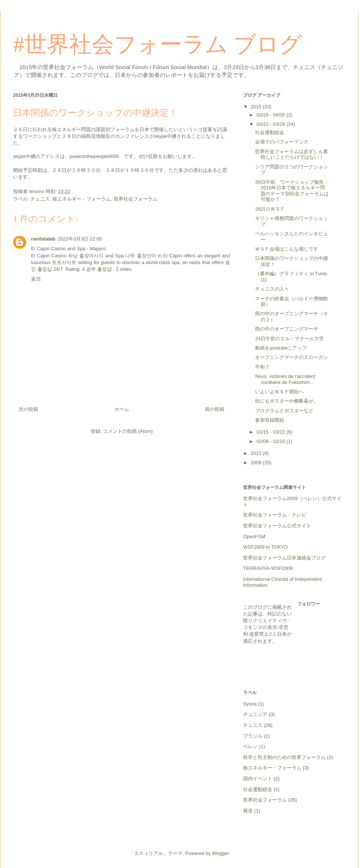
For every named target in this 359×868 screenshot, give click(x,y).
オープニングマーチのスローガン (292, 357)
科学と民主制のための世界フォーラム (284, 757)
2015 (257, 107)
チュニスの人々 (272, 289)
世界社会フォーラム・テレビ (275, 515)
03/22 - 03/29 (271, 124)
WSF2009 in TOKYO (266, 547)
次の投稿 (28, 409)
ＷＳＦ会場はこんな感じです (287, 249)
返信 (36, 279)
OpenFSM (254, 537)
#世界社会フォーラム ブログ (157, 44)
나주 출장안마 (141, 256)
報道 (248, 811)
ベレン (250, 746)
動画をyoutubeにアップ (281, 348)
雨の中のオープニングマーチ (287, 329)
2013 (257, 453)
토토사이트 (64, 262)
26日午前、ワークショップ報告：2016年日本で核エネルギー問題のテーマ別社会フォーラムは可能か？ (292, 191)
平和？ (262, 367)
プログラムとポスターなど (284, 411)
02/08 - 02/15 (271, 441)
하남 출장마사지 (86, 256)
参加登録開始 (270, 420)
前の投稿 (215, 409)
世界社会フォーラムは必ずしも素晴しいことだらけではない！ (292, 154)
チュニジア (255, 714)
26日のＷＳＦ (270, 209)
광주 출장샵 (99, 269)
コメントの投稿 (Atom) (128, 431)
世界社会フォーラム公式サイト (277, 526)
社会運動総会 (270, 132)
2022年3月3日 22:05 (80, 239)
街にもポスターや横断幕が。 (287, 401)
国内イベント (258, 779)
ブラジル (253, 736)
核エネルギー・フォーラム (82, 199)
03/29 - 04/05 (271, 115)
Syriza (250, 704)
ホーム (122, 409)
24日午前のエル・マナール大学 (289, 339)
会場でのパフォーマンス (282, 142)
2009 (257, 463)
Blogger (220, 853)
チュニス (40, 199)
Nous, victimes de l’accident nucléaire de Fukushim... (285, 379)
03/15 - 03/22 (271, 432)
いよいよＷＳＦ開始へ (279, 392)
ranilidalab (43, 239)
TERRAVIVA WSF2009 (268, 568)
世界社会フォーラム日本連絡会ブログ (284, 558)
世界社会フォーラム (136, 199)
